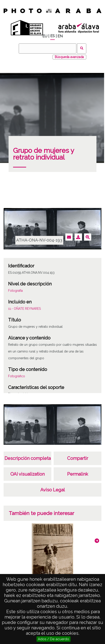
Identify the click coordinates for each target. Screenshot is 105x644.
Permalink (78, 474)
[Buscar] (48, 49)
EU (45, 36)
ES (52, 36)
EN (60, 36)
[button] (97, 541)
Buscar (82, 49)
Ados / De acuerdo (54, 639)
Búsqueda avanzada (69, 57)
